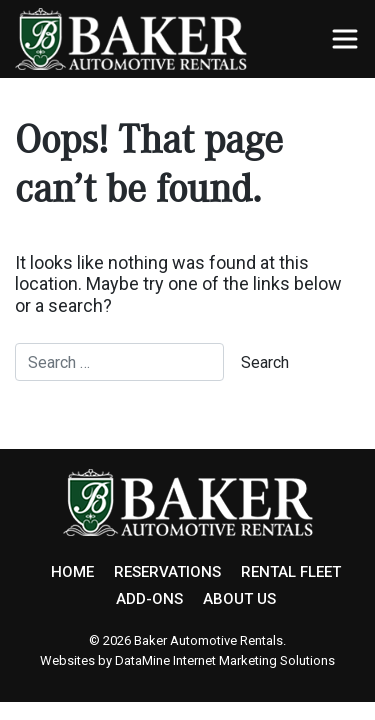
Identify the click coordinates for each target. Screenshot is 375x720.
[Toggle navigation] (345, 39)
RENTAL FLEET (291, 572)
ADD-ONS (149, 599)
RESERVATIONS (167, 572)
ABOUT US (239, 599)
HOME (72, 572)
